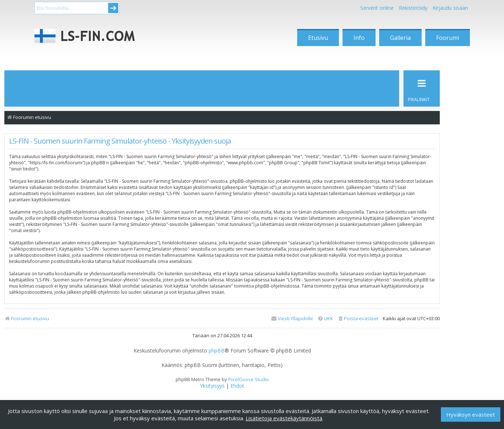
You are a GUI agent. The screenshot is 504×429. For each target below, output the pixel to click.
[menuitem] (358, 319)
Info (359, 38)
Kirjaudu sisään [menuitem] (450, 8)
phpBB (217, 351)
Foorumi (448, 38)
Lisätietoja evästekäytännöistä (284, 418)
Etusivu (318, 38)
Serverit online (377, 8)
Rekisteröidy (413, 8)
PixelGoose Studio (249, 379)
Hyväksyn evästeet (471, 414)
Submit (113, 8)
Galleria (400, 38)
